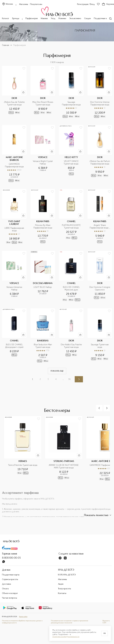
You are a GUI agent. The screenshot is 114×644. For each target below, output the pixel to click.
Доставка (6, 584)
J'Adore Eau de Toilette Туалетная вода (14, 103)
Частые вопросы (9, 598)
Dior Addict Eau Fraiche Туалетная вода (71, 346)
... (63, 379)
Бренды (16, 19)
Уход (53, 19)
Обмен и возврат (10, 593)
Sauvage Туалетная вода (100, 346)
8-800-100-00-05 (11, 558)
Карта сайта (23, 617)
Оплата (5, 589)
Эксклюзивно (75, 19)
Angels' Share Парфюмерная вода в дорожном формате (100, 227)
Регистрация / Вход (86, 4)
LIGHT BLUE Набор (43, 287)
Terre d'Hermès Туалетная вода (23, 465)
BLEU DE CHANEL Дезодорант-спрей (14, 346)
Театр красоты (64, 589)
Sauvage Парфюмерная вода (71, 103)
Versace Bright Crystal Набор (43, 162)
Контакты (62, 593)
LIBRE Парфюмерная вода (15, 229)
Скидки (87, 19)
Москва (7, 4)
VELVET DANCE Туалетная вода (71, 162)
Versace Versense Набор (15, 288)
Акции (61, 584)
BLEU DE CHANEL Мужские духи (72, 288)
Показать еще (57, 371)
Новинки (62, 19)
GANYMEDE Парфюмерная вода (14, 165)
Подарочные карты (103, 19)
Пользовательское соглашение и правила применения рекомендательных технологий (70, 622)
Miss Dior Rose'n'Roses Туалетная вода (43, 103)
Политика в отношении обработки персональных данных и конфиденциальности (22, 622)
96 (69, 379)
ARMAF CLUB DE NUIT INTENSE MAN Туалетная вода (64, 466)
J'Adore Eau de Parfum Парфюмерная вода (100, 162)
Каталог (6, 19)
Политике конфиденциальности (66, 637)
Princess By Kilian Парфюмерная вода (43, 226)
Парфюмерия (32, 19)
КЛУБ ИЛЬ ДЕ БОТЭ (67, 575)
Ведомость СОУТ (106, 622)
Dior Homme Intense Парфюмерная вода (100, 103)
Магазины (24, 4)
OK (104, 633)
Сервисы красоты (10, 579)
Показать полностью (98, 515)
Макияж (44, 19)
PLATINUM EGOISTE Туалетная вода (72, 226)
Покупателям (36, 4)
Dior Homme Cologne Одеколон (100, 288)
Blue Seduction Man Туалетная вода (43, 346)
